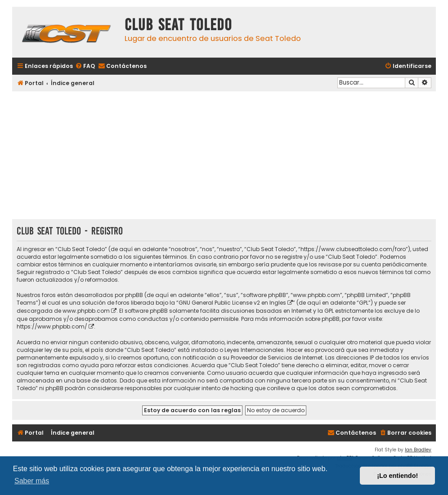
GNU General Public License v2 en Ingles (232, 303)
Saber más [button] (32, 481)
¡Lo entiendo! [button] (397, 476)
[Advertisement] (224, 156)
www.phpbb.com (86, 311)
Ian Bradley (418, 450)
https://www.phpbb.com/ (52, 326)
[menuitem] (85, 66)
